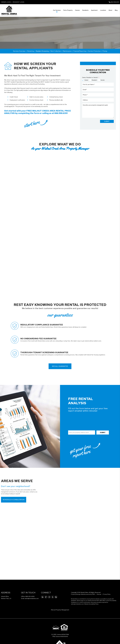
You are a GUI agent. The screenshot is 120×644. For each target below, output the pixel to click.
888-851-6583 (30, 596)
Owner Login (6, 2)
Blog (116, 10)
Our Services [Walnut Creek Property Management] (57, 10)
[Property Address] (34, 40)
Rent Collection (56, 51)
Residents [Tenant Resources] (85, 10)
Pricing (105, 51)
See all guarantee (60, 366)
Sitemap (99, 594)
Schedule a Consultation (14, 500)
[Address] (98, 100)
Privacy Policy (107, 594)
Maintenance (67, 51)
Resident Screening (42, 51)
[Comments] (98, 111)
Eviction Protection (94, 51)
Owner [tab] (86, 80)
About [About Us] (110, 10)
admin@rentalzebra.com (32, 598)
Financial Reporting (80, 51)
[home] (9, 10)
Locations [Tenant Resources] (103, 10)
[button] (42, 597)
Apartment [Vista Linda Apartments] (94, 10)
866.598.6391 (115, 2)
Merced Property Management (60, 610)
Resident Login (18, 2)
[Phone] (98, 95)
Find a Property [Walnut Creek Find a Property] (68, 10)
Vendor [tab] (103, 80)
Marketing (31, 51)
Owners (77, 10)
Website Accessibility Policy (91, 604)
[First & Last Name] (98, 84)
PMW (93, 594)
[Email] (98, 90)
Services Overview (19, 51)
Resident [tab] (94, 80)
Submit (68, 40)
